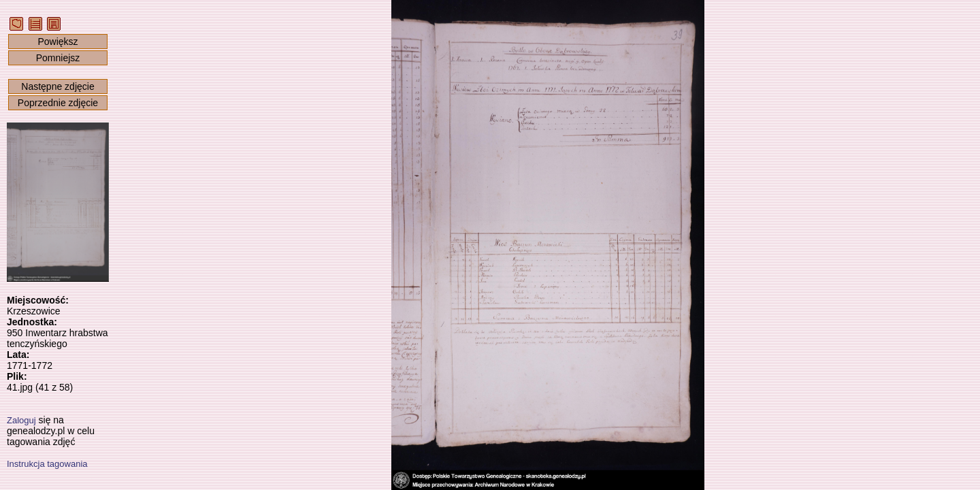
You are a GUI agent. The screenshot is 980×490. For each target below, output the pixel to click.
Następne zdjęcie (58, 86)
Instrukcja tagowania (47, 464)
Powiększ (58, 42)
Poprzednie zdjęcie (58, 103)
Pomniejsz (58, 58)
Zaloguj (21, 420)
